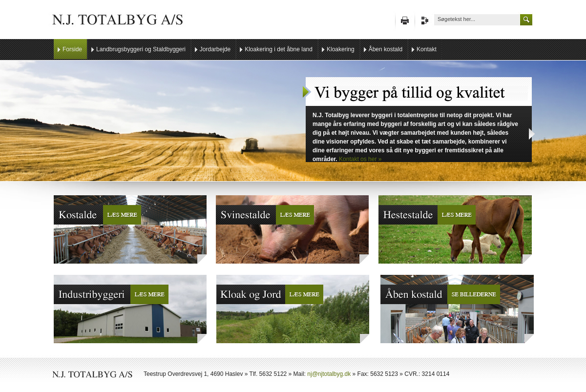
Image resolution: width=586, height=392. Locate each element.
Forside (72, 49)
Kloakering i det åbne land (279, 49)
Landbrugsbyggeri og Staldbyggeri (141, 49)
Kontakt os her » (360, 159)
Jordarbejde (215, 49)
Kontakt (427, 49)
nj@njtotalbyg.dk (329, 374)
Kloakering (341, 49)
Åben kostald (386, 49)
